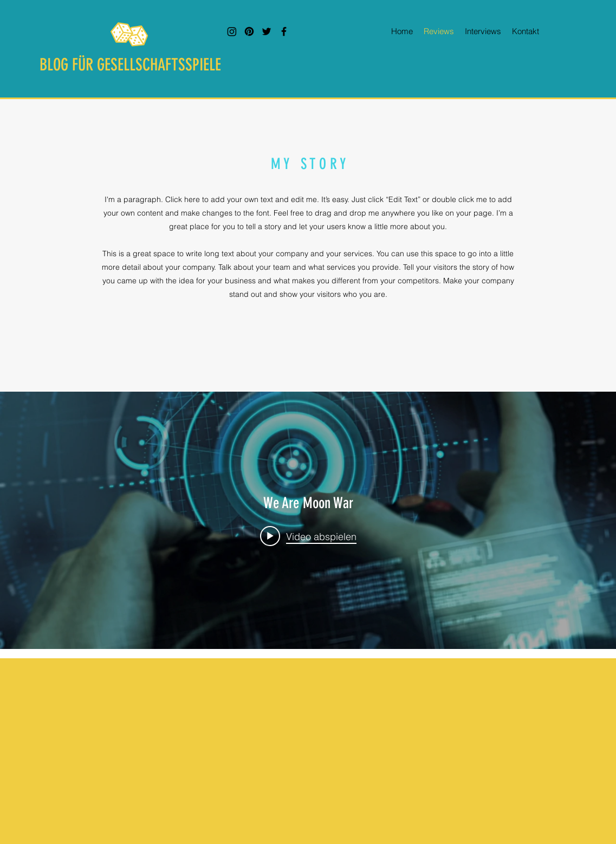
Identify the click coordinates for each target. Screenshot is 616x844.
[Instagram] (232, 31)
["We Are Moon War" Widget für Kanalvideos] (308, 520)
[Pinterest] (249, 31)
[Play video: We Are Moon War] (308, 536)
